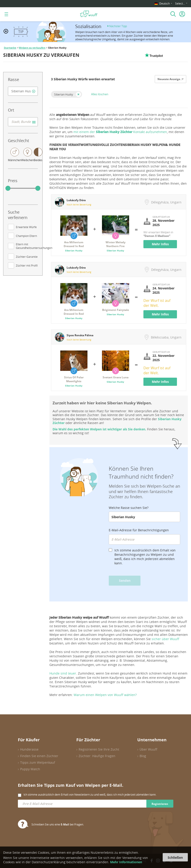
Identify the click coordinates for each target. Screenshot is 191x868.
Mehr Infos (160, 244)
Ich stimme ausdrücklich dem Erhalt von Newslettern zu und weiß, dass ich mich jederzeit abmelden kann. (90, 794)
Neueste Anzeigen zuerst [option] (174, 79)
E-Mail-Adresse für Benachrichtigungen (139, 530)
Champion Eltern (26, 236)
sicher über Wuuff (165, 639)
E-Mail (65, 824)
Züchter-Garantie (27, 257)
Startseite (10, 48)
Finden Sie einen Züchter (39, 756)
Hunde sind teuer (63, 673)
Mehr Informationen (126, 862)
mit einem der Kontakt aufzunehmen (120, 132)
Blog (143, 756)
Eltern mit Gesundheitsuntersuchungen (34, 246)
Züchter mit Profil (27, 265)
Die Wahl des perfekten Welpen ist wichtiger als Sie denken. (99, 429)
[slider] (8, 188)
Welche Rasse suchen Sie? (129, 508)
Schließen (175, 857)
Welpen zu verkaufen (32, 48)
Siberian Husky (64, 94)
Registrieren (160, 804)
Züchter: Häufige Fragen (97, 756)
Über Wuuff (148, 749)
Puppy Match (30, 769)
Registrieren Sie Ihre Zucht (99, 749)
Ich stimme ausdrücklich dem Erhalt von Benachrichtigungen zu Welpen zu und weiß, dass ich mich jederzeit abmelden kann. (145, 557)
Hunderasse (29, 749)
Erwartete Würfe (26, 227)
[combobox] (23, 91)
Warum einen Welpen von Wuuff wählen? (105, 695)
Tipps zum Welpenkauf (38, 762)
